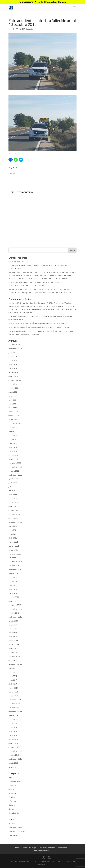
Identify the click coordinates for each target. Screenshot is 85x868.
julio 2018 (13, 625)
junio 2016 (13, 723)
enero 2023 (13, 459)
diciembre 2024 (15, 380)
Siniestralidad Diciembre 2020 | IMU (23, 323)
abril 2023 (13, 447)
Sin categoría (14, 813)
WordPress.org (15, 835)
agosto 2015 (13, 763)
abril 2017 (13, 684)
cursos (11, 789)
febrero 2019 (14, 597)
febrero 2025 (14, 372)
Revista (11, 809)
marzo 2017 (13, 688)
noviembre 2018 (15, 609)
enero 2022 (13, 506)
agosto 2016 (13, 715)
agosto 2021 (13, 526)
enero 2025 (13, 376)
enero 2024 (13, 420)
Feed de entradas (15, 827)
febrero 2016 (14, 739)
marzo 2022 (13, 498)
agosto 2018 (13, 621)
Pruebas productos (47, 848)
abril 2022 (13, 495)
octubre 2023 (14, 427)
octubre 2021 (14, 518)
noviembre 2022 (15, 467)
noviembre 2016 (15, 704)
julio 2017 (13, 672)
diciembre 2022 (15, 463)
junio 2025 (13, 356)
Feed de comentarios (17, 831)
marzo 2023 (13, 451)
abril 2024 (13, 408)
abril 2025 (13, 364)
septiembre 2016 (15, 712)
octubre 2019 (14, 566)
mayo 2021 (13, 534)
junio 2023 (13, 439)
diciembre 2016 (15, 700)
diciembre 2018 (15, 605)
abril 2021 (13, 538)
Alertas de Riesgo (29, 848)
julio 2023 (13, 435)
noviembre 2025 (15, 345)
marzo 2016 (13, 735)
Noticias (12, 805)
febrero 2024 (14, 416)
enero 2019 (13, 601)
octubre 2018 (14, 613)
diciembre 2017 (15, 652)
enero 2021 (13, 550)
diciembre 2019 (15, 558)
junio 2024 (13, 400)
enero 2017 (13, 696)
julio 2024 (13, 396)
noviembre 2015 (15, 751)
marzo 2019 (13, 593)
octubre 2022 (14, 471)
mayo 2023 (13, 443)
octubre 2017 (14, 660)
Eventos (12, 797)
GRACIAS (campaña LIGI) (18, 262)
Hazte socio (63, 848)
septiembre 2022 (15, 475)
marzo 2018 (13, 641)
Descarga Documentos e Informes (54, 323)
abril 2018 (13, 637)
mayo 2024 (13, 404)
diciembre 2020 (15, 554)
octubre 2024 (14, 388)
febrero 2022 (14, 502)
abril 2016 (13, 731)
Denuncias (13, 793)
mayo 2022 (13, 491)
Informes (12, 801)
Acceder (12, 823)
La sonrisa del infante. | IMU (19, 327)
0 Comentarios (30, 29)
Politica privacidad (41, 851)
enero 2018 (13, 648)
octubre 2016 (14, 708)
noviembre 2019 (15, 562)
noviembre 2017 (15, 656)
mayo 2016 (13, 727)
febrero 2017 (14, 692)
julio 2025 (13, 353)
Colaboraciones (15, 781)
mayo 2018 (13, 633)
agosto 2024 (13, 392)
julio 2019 (13, 577)
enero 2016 (13, 743)
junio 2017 (13, 676)
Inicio (17, 848)
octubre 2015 (14, 755)
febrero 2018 (14, 644)
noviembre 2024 (15, 384)
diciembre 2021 (15, 510)
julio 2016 (13, 719)
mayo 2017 (13, 680)
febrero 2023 (14, 455)
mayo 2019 (13, 585)
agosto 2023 (13, 431)
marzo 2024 (13, 412)
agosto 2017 (13, 668)
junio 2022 (13, 487)
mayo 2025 (13, 360)
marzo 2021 (13, 542)
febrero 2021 (14, 546)
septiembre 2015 (15, 759)
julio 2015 (13, 767)
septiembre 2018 (15, 617)
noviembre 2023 (15, 423)
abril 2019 (13, 589)
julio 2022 (13, 483)
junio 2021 (13, 530)
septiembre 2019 (15, 570)
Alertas (11, 777)
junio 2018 (13, 629)
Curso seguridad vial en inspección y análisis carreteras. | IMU (33, 331)
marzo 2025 (13, 368)
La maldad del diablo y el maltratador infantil (51, 327)
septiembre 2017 (15, 664)
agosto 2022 (13, 479)
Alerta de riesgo (17, 319)
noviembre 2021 (15, 514)
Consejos (12, 785)
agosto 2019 (13, 574)
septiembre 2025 (15, 349)
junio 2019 (13, 581)
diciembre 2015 (15, 747)
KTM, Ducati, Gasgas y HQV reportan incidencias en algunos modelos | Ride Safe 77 (42, 316)
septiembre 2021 (15, 522)
